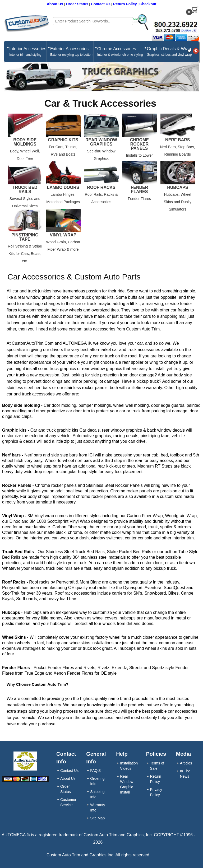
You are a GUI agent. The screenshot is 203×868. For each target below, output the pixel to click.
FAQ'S (95, 771)
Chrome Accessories (120, 52)
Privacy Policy (156, 792)
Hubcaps (177, 188)
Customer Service (68, 802)
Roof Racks (101, 188)
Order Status (77, 4)
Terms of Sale (157, 766)
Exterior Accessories (72, 52)
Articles (186, 763)
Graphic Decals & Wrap (169, 52)
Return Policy (125, 4)
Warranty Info (98, 808)
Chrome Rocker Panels (139, 144)
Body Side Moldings (25, 142)
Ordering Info (97, 781)
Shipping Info (97, 794)
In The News (185, 774)
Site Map (97, 818)
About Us (56, 4)
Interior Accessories (28, 52)
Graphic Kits (63, 140)
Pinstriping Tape (25, 237)
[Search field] (93, 21)
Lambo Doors (63, 188)
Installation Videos (129, 766)
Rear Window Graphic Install (127, 784)
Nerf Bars (177, 140)
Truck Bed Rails (25, 190)
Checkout (148, 4)
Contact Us (101, 4)
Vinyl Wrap (63, 235)
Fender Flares (139, 190)
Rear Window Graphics (101, 142)
